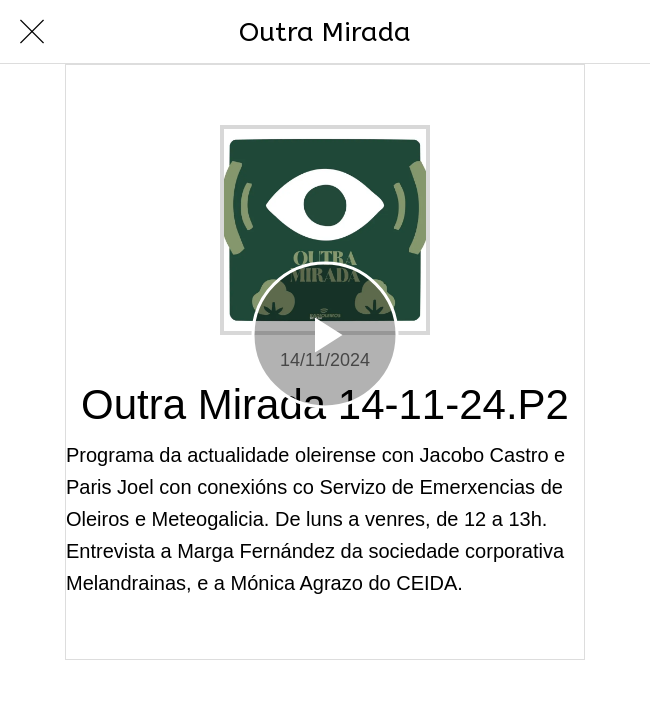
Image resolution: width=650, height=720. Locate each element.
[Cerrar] (32, 32)
